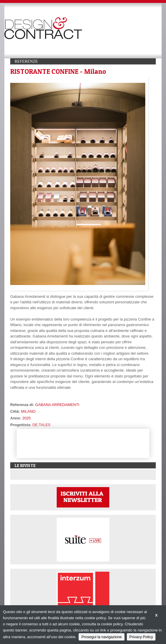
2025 (26, 418)
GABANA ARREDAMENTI (57, 405)
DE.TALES (41, 425)
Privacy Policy (141, 637)
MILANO (28, 411)
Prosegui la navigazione (101, 637)
